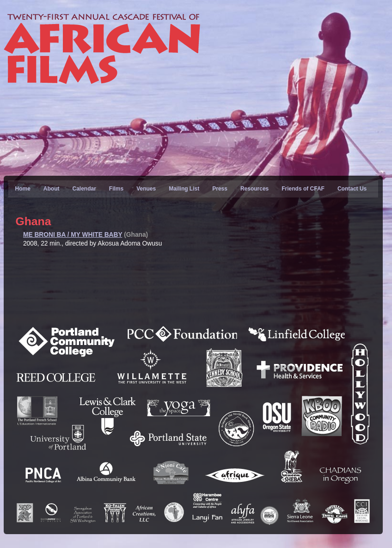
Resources (254, 189)
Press (220, 189)
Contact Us (352, 189)
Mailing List (184, 189)
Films (116, 189)
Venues (146, 189)
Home (22, 189)
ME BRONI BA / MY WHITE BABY (73, 235)
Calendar (84, 189)
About (52, 189)
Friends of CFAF (303, 189)
